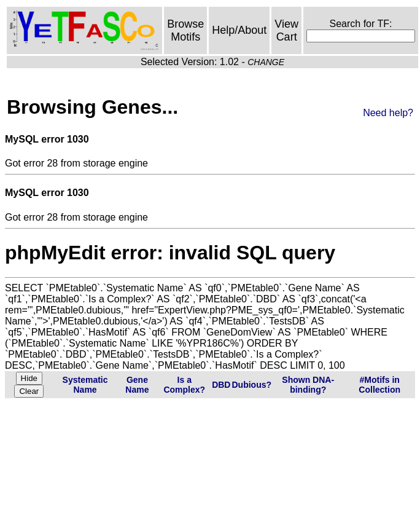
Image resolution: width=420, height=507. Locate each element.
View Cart (286, 30)
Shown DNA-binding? (308, 385)
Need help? (388, 113)
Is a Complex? (184, 385)
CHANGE (266, 62)
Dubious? (251, 385)
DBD (221, 385)
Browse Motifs (185, 30)
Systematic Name (85, 385)
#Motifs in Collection (379, 385)
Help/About (239, 30)
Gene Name (137, 385)
